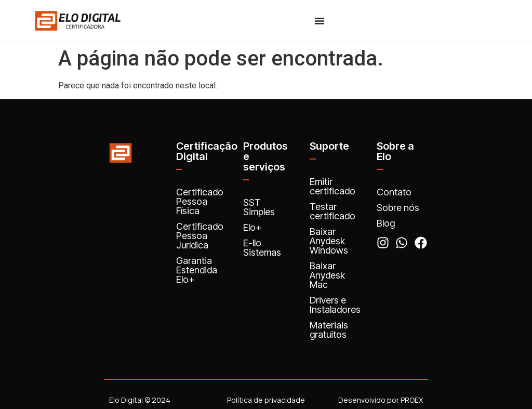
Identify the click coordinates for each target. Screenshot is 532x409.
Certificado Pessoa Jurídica (200, 236)
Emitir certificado (332, 186)
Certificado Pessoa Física (200, 201)
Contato (394, 192)
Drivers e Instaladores (335, 305)
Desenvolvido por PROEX (381, 400)
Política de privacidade (266, 400)
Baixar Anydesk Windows (329, 241)
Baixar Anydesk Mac (327, 275)
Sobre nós (398, 208)
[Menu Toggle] (320, 21)
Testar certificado (332, 211)
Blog (386, 223)
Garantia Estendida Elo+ (197, 270)
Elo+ (252, 227)
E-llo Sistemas (262, 248)
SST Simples (259, 207)
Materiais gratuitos (329, 330)
